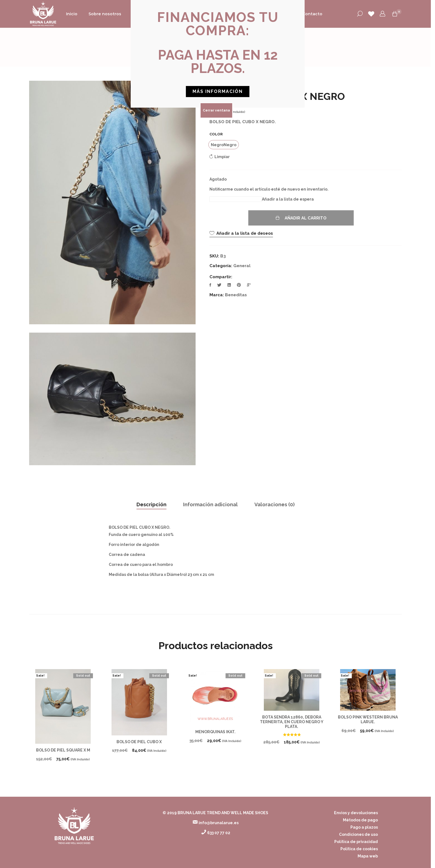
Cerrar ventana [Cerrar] (216, 110)
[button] (218, 24)
